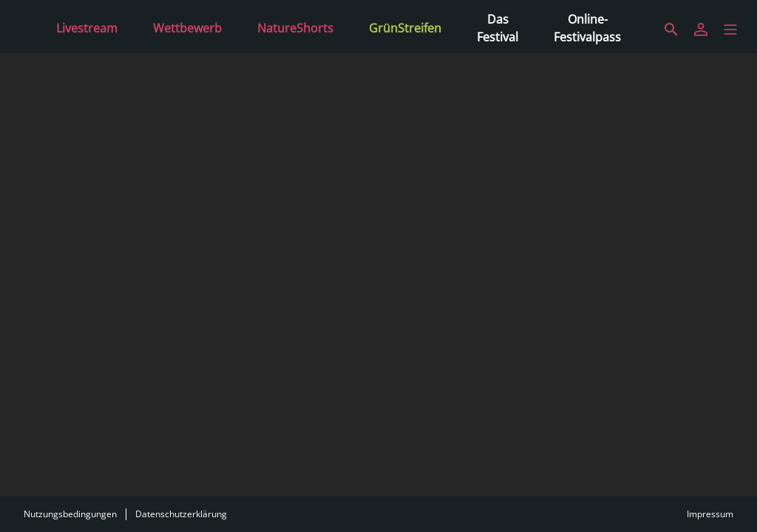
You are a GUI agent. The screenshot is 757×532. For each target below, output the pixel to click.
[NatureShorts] (295, 27)
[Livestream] (87, 27)
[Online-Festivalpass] (587, 27)
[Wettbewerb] (187, 27)
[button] (730, 30)
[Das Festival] (498, 27)
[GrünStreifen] (405, 27)
